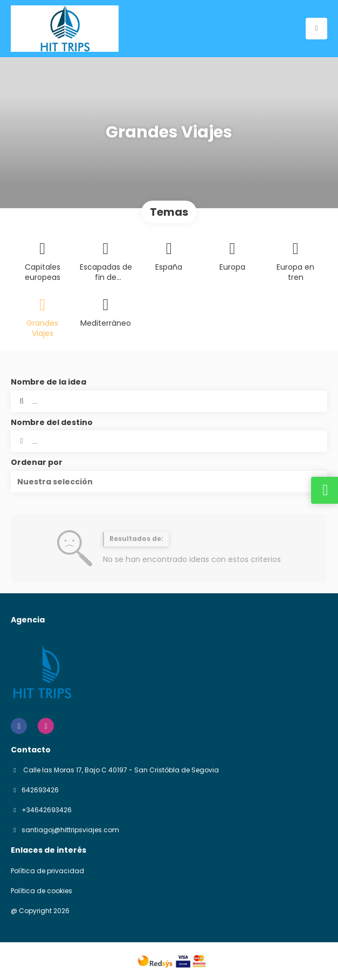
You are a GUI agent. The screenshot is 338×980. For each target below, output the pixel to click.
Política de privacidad (47, 871)
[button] (169, 482)
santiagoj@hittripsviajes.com (70, 830)
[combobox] (169, 441)
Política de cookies (42, 891)
